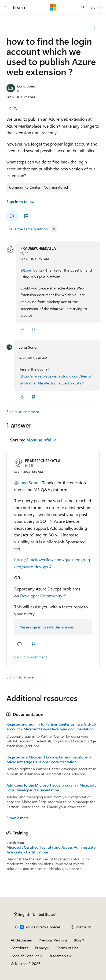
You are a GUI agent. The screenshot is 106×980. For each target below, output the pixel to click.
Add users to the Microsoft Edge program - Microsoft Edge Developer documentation (51, 788)
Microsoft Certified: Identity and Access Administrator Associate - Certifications (52, 850)
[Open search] (83, 7)
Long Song (26, 86)
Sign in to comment (23, 412)
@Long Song (32, 270)
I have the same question (27, 229)
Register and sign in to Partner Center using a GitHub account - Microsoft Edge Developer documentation (51, 727)
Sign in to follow (21, 202)
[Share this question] (95, 27)
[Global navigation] (5, 7)
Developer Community (41, 596)
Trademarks (59, 956)
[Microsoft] (53, 7)
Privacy (41, 948)
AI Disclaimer (21, 940)
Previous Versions (53, 940)
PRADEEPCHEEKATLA (38, 248)
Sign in (96, 7)
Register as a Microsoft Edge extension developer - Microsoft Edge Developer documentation (49, 760)
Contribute (20, 948)
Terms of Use (68, 948)
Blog (77, 940)
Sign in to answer (21, 677)
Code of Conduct (25, 956)
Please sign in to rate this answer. (46, 627)
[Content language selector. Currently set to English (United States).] (35, 914)
